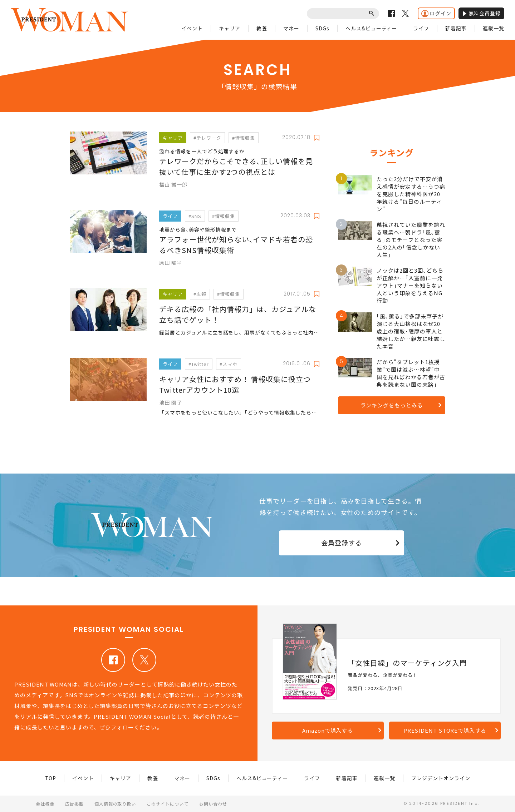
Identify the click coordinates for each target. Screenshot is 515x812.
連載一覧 (494, 28)
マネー (291, 28)
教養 (262, 28)
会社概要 (45, 804)
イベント (192, 28)
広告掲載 (74, 804)
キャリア (230, 28)
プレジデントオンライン (441, 778)
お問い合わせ (213, 804)
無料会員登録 (481, 13)
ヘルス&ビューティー (371, 28)
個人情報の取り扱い (115, 804)
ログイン (436, 13)
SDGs (322, 28)
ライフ (421, 28)
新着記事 (456, 28)
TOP (51, 778)
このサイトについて (168, 804)
